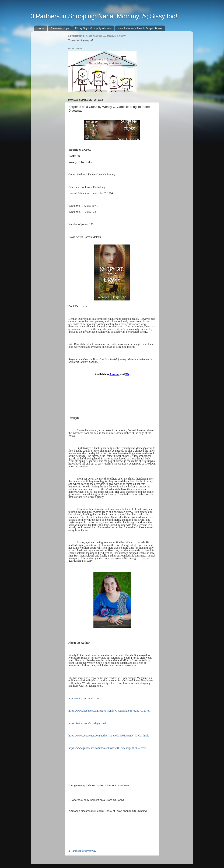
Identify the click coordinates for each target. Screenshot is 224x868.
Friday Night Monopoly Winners (93, 28)
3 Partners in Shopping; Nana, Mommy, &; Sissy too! (104, 16)
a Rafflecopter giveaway (82, 851)
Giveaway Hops (60, 28)
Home (41, 28)
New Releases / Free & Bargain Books (140, 28)
